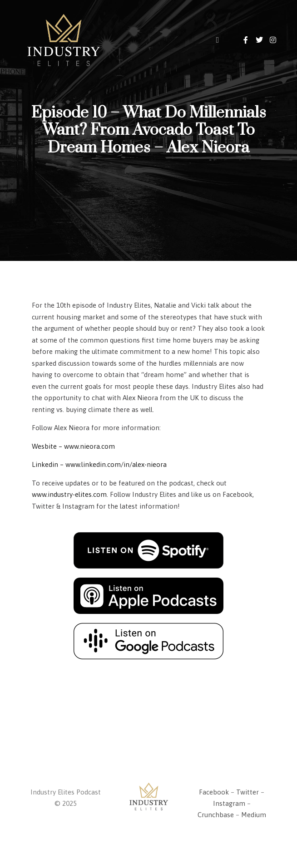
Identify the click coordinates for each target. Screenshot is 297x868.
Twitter (247, 792)
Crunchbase (216, 815)
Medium (254, 815)
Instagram (229, 803)
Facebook (214, 792)
